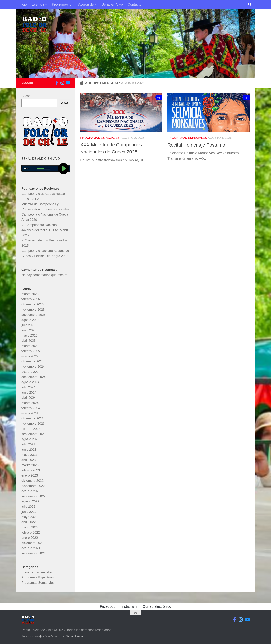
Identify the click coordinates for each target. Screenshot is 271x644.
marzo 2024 (30, 403)
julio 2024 (28, 387)
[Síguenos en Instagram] (62, 83)
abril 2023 (29, 460)
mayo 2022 (29, 517)
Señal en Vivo (112, 4)
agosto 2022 (30, 501)
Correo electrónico (157, 606)
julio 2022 (28, 507)
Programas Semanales (38, 583)
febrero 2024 (31, 408)
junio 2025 (29, 330)
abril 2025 (29, 341)
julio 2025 (28, 325)
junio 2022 (29, 512)
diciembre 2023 (32, 418)
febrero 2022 (31, 532)
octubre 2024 (31, 372)
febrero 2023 (31, 470)
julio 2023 (28, 444)
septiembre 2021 (34, 553)
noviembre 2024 (33, 367)
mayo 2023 (29, 455)
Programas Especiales (100, 138)
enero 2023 (30, 475)
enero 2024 (30, 413)
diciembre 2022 (32, 481)
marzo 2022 (30, 527)
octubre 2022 (31, 491)
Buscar (26, 96)
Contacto (135, 4)
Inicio (23, 4)
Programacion (63, 4)
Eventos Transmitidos (37, 572)
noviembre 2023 (33, 424)
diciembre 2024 (32, 361)
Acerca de (86, 4)
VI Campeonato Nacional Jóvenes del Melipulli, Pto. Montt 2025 (45, 230)
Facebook (108, 606)
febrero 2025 (31, 351)
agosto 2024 (30, 382)
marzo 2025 (30, 346)
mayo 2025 (29, 335)
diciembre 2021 (32, 543)
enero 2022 (30, 538)
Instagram (129, 606)
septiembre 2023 (34, 434)
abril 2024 (29, 398)
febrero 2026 (31, 299)
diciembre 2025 (32, 304)
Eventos (38, 4)
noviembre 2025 (33, 309)
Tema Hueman (75, 636)
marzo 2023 (30, 465)
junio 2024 (29, 392)
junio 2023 (29, 449)
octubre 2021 (31, 548)
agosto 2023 (30, 439)
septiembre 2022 (34, 496)
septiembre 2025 (34, 315)
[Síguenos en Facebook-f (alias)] (57, 83)
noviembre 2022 (33, 486)
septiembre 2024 (34, 377)
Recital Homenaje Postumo (196, 145)
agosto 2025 (30, 320)
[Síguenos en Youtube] (68, 83)
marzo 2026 (30, 294)
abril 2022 (29, 522)
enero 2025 (30, 356)
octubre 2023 (31, 429)
